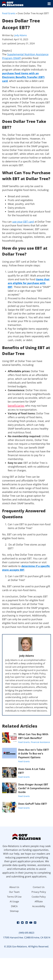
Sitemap (14, 911)
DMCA (14, 906)
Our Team (14, 892)
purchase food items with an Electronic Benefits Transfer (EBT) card (23, 77)
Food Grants (9, 13)
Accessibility (39, 906)
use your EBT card (23, 222)
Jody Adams (21, 35)
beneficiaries (16, 406)
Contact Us (39, 887)
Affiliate (39, 901)
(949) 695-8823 (26, 933)
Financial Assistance (40, 742)
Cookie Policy (39, 897)
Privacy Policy (39, 892)
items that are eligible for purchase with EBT (29, 283)
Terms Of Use (14, 897)
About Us (14, 887)
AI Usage (14, 901)
